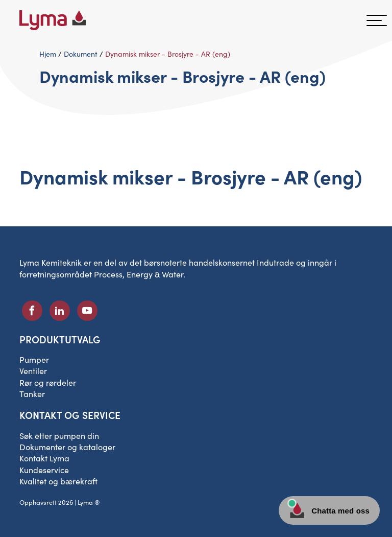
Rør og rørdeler (48, 382)
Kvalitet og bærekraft (58, 481)
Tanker (32, 394)
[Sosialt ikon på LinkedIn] (60, 311)
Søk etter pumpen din (59, 436)
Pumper (34, 359)
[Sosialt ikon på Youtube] (87, 311)
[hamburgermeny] (377, 20)
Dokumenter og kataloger (67, 447)
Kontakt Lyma (44, 458)
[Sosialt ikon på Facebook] (32, 311)
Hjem (48, 54)
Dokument (81, 54)
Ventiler (33, 371)
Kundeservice (44, 470)
